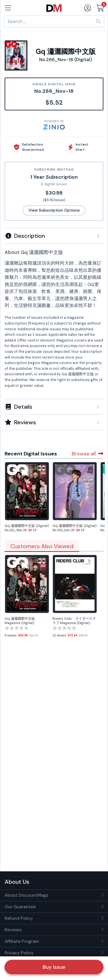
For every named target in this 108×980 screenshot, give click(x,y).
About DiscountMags (26, 895)
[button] (54, 236)
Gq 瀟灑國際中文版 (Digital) (27, 526)
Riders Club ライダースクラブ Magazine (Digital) (74, 621)
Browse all (88, 454)
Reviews (13, 930)
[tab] (54, 235)
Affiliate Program (22, 941)
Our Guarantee (20, 907)
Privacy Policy (19, 953)
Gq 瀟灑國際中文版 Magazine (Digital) (20, 621)
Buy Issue (54, 967)
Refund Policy (19, 918)
